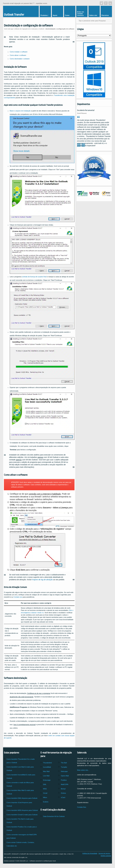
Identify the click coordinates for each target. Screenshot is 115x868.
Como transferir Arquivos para (22, 798)
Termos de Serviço (104, 853)
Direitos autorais (106, 856)
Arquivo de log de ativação (42, 580)
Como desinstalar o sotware (20, 59)
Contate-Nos (82, 807)
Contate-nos (18, 597)
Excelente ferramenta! (86, 110)
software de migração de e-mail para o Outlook (29, 29)
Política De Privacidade (90, 853)
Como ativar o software (18, 55)
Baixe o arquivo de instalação (20, 111)
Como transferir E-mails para (22, 815)
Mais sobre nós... (83, 770)
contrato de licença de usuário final (34, 277)
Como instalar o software (19, 52)
